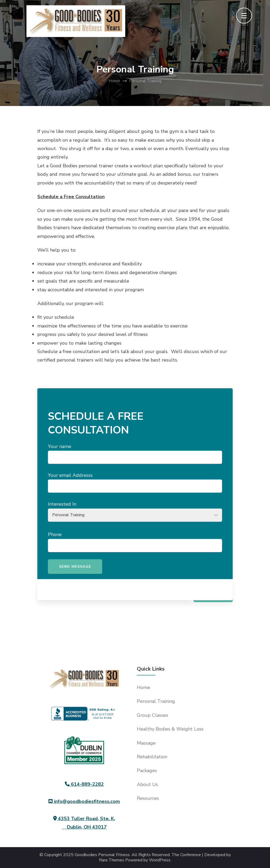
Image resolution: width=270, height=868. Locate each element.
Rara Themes (112, 860)
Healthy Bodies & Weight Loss (170, 729)
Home (143, 687)
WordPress (160, 860)
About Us (147, 784)
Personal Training (156, 701)
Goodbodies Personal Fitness (102, 855)
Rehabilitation (152, 757)
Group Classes (152, 715)
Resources (148, 798)
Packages (147, 770)
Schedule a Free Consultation (71, 197)
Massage (146, 743)
